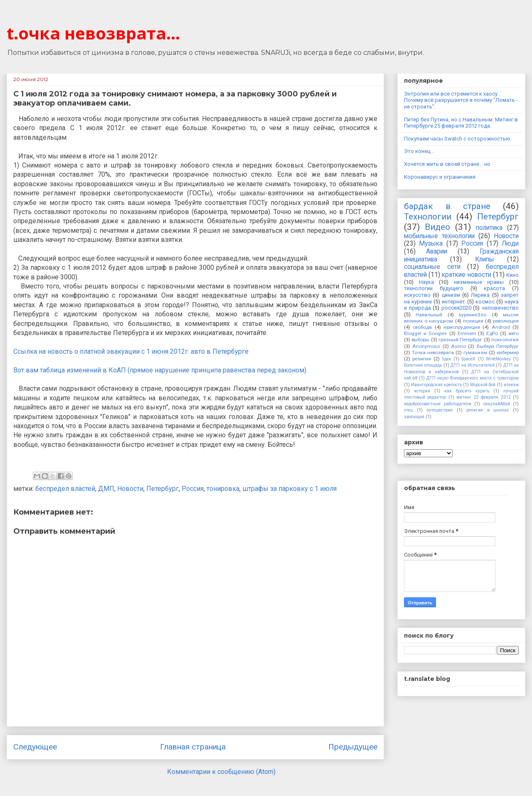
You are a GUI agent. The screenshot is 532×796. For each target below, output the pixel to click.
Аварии (437, 251)
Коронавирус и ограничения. (440, 177)
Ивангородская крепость (436, 385)
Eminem (467, 333)
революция (506, 321)
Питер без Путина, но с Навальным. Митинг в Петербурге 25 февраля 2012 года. (461, 123)
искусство (417, 295)
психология (505, 340)
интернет (453, 302)
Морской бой (483, 385)
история (422, 391)
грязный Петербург (460, 340)
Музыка (431, 244)
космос (485, 302)
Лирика (480, 295)
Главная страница (193, 747)
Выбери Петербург (498, 346)
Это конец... (419, 151)
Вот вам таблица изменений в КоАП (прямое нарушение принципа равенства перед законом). (160, 370)
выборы (420, 340)
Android (501, 327)
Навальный (429, 315)
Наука (426, 282)
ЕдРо (492, 333)
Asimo (458, 346)
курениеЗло (473, 315)
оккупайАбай (497, 404)
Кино (512, 275)
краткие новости (466, 275)
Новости (130, 489)
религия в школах (488, 410)
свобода (422, 327)
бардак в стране (447, 206)
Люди (510, 244)
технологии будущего (434, 288)
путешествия (440, 410)
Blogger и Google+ (426, 333)
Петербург (163, 489)
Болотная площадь (423, 365)
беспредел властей (65, 489)
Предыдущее (353, 747)
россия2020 (456, 308)
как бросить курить (467, 391)
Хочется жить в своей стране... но (447, 164)
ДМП (106, 489)
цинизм (451, 295)
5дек (447, 359)
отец (408, 410)
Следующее (35, 747)
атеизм (511, 385)
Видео (437, 227)
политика (489, 228)
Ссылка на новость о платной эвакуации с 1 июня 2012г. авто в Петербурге (131, 351)
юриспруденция (462, 327)
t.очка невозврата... (93, 33)
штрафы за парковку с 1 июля (289, 489)
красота (494, 288)
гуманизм (475, 352)
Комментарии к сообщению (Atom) (221, 772)
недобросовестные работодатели (438, 404)
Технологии (428, 217)
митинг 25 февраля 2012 (483, 397)
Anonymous (426, 346)
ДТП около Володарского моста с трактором (473, 378)
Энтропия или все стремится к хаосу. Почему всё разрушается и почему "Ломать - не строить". (461, 100)
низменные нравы (479, 282)
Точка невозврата (433, 352)
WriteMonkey (498, 359)
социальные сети (432, 267)
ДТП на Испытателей (473, 365)
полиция (473, 321)
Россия (193, 489)
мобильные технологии (439, 236)
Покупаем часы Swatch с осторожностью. (458, 139)
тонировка (223, 489)
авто (514, 333)
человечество (500, 308)
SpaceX (468, 359)
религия (422, 359)
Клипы (485, 259)
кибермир (508, 352)
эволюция (414, 417)
